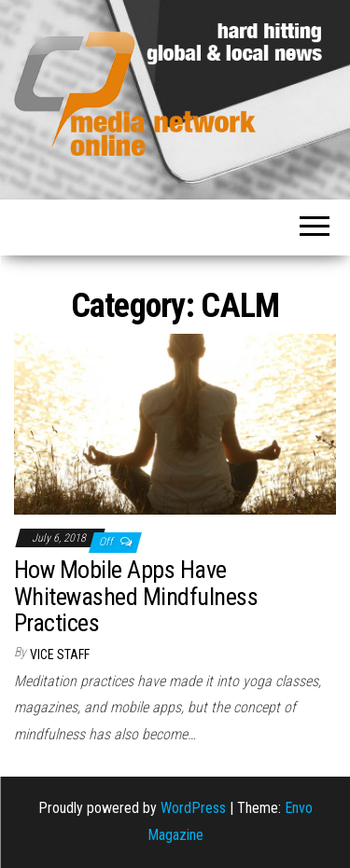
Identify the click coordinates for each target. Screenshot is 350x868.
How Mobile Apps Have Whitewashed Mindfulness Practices (136, 596)
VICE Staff (60, 654)
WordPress (193, 808)
